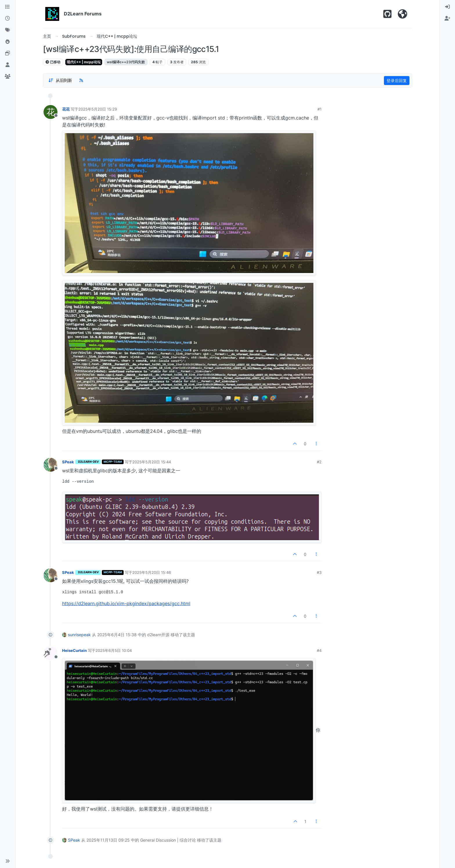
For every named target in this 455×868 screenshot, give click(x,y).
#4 (319, 650)
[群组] (8, 77)
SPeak (68, 462)
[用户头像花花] (50, 112)
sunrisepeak (79, 635)
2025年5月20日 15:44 (152, 462)
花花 (66, 109)
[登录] (447, 7)
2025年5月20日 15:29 (98, 109)
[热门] (8, 42)
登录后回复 (397, 81)
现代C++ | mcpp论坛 (84, 62)
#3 (319, 572)
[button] (8, 861)
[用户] (8, 65)
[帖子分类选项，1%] (60, 81)
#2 (319, 462)
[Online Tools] (8, 53)
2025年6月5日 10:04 (114, 650)
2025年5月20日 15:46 (152, 572)
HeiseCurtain (74, 650)
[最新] (8, 19)
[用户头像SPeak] (50, 465)
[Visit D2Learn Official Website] (402, 14)
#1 (319, 109)
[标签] (8, 30)
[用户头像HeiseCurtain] (50, 653)
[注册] (447, 19)
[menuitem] (447, 7)
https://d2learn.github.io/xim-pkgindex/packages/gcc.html (126, 603)
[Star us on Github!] (387, 14)
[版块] (8, 7)
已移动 (53, 62)
